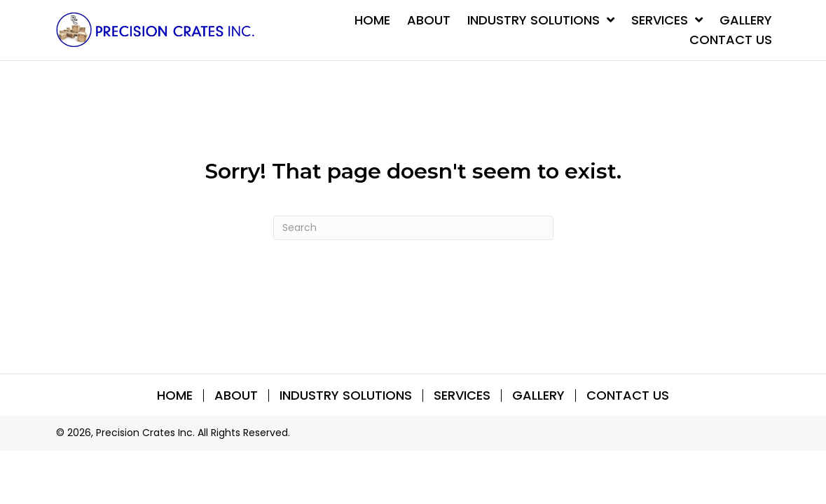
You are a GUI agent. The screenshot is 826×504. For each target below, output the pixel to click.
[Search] (413, 228)
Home (175, 395)
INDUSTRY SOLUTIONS (346, 395)
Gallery (538, 395)
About (236, 395)
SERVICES (462, 395)
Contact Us (628, 395)
